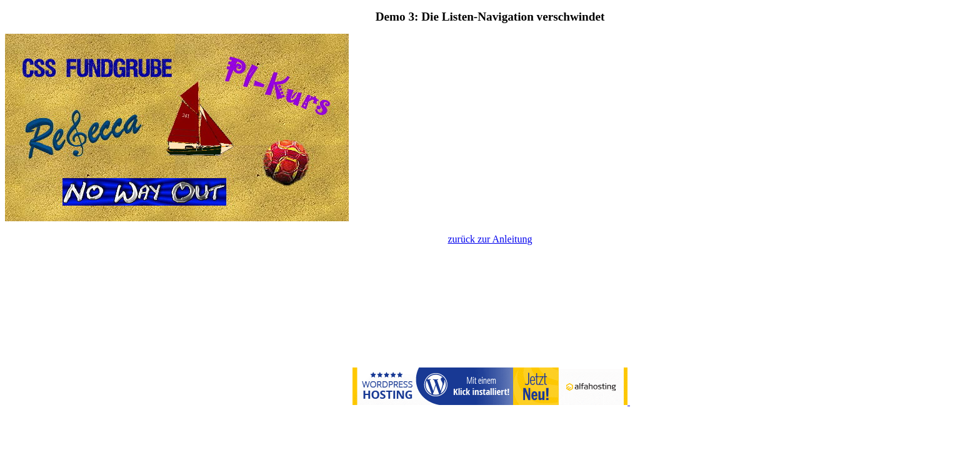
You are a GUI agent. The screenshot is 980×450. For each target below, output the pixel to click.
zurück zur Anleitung (490, 239)
